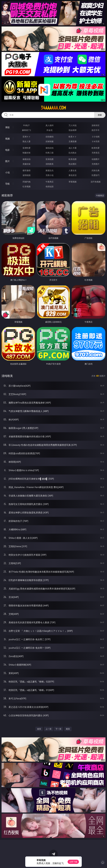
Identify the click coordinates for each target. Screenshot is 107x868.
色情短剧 (50, 186)
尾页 (68, 729)
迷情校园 (27, 175)
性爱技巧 (96, 175)
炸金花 (50, 130)
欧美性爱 (96, 148)
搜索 (100, 115)
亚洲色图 (50, 159)
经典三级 (50, 153)
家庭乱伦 (50, 170)
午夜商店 (50, 182)
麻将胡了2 (27, 130)
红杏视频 (27, 186)
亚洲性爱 (27, 148)
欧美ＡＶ (73, 137)
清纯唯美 (50, 164)
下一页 (58, 729)
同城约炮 (27, 182)
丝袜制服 (50, 141)
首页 (39, 729)
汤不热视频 (96, 182)
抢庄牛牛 (96, 130)
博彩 (7, 127)
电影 (7, 150)
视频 (7, 139)
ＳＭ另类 (96, 141)
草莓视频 (73, 182)
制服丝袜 (27, 153)
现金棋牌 (73, 130)
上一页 (49, 729)
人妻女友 (73, 170)
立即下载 (73, 862)
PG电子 (26, 125)
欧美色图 (73, 159)
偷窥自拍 (27, 159)
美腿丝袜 (27, 164)
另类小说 (50, 175)
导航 (7, 184)
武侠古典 (96, 170)
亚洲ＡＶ (27, 137)
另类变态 (96, 153)
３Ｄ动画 (96, 137)
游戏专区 (96, 125)
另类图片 (96, 164)
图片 (7, 161)
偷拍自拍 (50, 148)
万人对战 (73, 125)
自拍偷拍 (50, 137)
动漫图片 (96, 159)
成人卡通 (73, 148)
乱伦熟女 (73, 153)
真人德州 (50, 125)
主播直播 (73, 141)
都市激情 (27, 170)
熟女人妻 (27, 141)
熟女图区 (73, 164)
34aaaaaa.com (53, 108)
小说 (7, 172)
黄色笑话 (73, 175)
